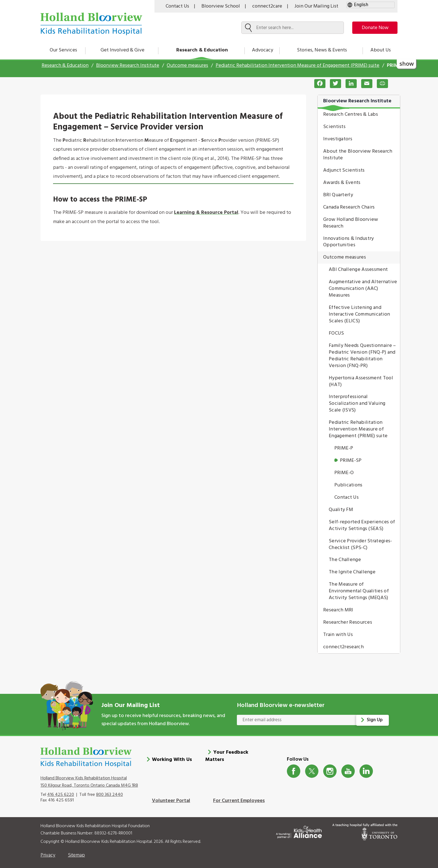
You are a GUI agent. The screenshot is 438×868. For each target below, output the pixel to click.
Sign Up (375, 720)
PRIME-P (344, 448)
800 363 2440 (109, 792)
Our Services (63, 50)
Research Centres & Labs (351, 114)
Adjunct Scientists (344, 170)
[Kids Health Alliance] (299, 828)
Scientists (334, 127)
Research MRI (338, 610)
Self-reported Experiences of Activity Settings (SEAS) (362, 525)
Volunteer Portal (171, 798)
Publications (348, 485)
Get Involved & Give (122, 50)
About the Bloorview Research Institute (358, 155)
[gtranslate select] (371, 5)
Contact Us (177, 6)
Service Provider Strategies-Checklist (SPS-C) (360, 544)
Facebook (294, 768)
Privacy (48, 852)
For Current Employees (239, 798)
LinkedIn (366, 768)
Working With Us (172, 757)
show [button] (407, 64)
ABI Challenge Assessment (358, 270)
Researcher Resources (348, 622)
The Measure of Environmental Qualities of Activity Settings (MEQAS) (359, 591)
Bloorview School (221, 6)
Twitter (312, 768)
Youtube (348, 768)
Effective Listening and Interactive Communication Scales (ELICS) (360, 314)
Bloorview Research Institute (128, 66)
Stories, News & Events (322, 50)
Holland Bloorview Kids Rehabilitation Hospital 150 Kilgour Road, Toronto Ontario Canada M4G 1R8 (89, 779)
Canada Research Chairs (349, 207)
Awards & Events (342, 183)
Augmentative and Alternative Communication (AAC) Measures (363, 289)
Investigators (338, 139)
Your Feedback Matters (227, 753)
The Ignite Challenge (352, 572)
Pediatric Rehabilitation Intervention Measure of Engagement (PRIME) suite (297, 66)
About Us (381, 50)
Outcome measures (187, 66)
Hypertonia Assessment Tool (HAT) (361, 381)
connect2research (343, 647)
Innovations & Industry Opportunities (349, 242)
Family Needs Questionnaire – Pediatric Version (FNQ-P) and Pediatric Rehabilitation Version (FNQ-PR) (362, 356)
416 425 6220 (61, 792)
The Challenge (345, 560)
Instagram (330, 768)
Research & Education (202, 50)
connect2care (267, 6)
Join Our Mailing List (316, 6)
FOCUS (336, 333)
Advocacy (263, 50)
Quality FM (341, 510)
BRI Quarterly (338, 195)
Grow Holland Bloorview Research (351, 223)
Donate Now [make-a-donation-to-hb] (373, 28)
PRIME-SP (351, 461)
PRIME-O (344, 473)
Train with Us (338, 635)
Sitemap (76, 852)
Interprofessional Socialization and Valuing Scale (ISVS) (357, 404)
